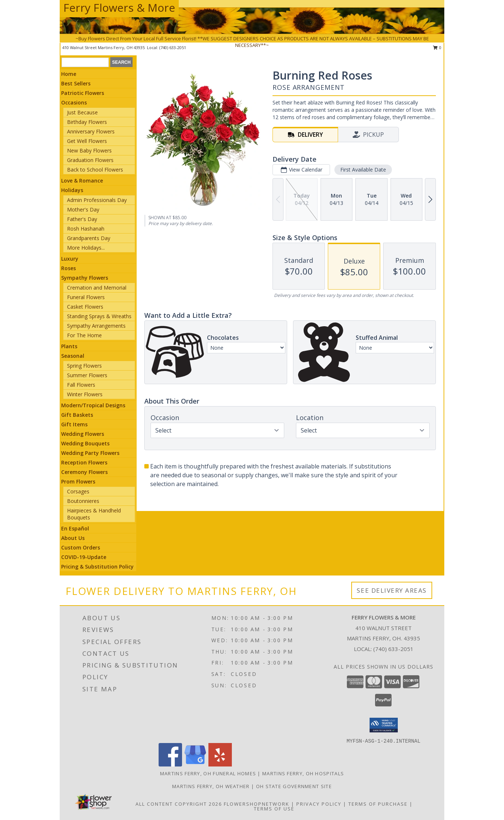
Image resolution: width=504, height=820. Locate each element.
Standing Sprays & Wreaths (99, 316)
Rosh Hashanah (86, 229)
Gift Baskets (77, 415)
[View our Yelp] (220, 764)
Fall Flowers (81, 385)
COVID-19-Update (84, 557)
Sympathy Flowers (85, 278)
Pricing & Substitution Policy (97, 567)
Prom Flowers (78, 481)
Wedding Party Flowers (90, 453)
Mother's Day (83, 209)
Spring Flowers (84, 366)
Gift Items (74, 424)
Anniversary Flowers (91, 131)
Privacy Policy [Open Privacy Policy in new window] (319, 804)
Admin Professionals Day (97, 200)
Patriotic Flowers (83, 93)
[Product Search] (85, 62)
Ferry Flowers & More (119, 8)
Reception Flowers (84, 462)
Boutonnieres (83, 501)
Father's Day (82, 219)
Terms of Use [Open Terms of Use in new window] (274, 809)
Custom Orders (81, 547)
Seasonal (73, 356)
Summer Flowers (87, 375)
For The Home (84, 335)
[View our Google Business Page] (195, 764)
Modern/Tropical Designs (93, 405)
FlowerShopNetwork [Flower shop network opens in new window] (257, 804)
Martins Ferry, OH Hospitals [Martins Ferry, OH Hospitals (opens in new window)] (303, 773)
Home (69, 74)
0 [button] (437, 47)
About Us (73, 538)
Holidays (72, 190)
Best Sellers (76, 83)
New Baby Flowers (89, 150)
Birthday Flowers (87, 122)
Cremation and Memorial (97, 288)
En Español (75, 528)
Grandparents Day (89, 238)
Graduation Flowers (90, 160)
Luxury (70, 259)
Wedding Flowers (83, 434)
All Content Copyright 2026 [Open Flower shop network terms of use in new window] (179, 804)
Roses (68, 268)
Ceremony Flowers (84, 472)
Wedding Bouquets (85, 443)
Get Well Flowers (87, 141)
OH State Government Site (294, 786)
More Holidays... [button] (86, 248)
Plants (69, 346)
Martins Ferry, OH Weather (211, 786)
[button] (384, 725)
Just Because (82, 112)
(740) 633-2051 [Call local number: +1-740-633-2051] (393, 649)
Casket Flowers (85, 307)
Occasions (74, 102)
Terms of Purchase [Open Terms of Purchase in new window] (378, 804)
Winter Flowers (85, 394)
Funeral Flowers (86, 297)
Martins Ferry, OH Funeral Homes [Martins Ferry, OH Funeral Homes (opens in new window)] (208, 773)
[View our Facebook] (170, 764)
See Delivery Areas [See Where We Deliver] (392, 590)
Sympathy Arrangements (96, 326)
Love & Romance (82, 181)
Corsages (78, 491)
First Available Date (363, 170)
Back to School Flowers (95, 170)
